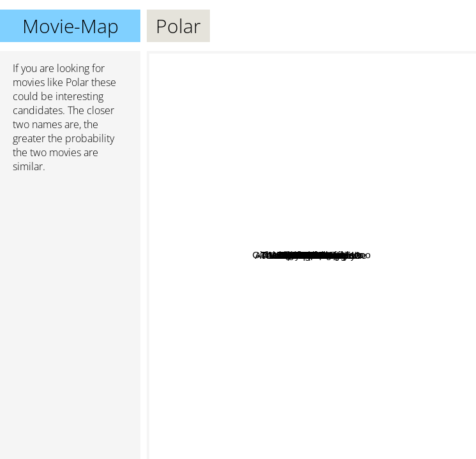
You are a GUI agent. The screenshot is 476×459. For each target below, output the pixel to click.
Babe (420, 293)
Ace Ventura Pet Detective (208, 279)
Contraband (315, 183)
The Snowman (255, 334)
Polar (312, 255)
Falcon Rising (263, 216)
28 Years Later (226, 257)
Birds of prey (198, 190)
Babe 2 (366, 253)
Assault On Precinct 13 (377, 319)
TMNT (248, 199)
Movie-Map (71, 26)
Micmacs (322, 399)
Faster (392, 400)
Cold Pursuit (312, 277)
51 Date (262, 165)
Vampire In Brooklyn (276, 362)
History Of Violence (255, 232)
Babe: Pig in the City (384, 336)
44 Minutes (276, 280)
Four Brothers (295, 197)
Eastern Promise (385, 192)
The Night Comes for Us (352, 130)
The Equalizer (333, 69)
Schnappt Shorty (318, 429)
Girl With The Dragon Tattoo (250, 111)
